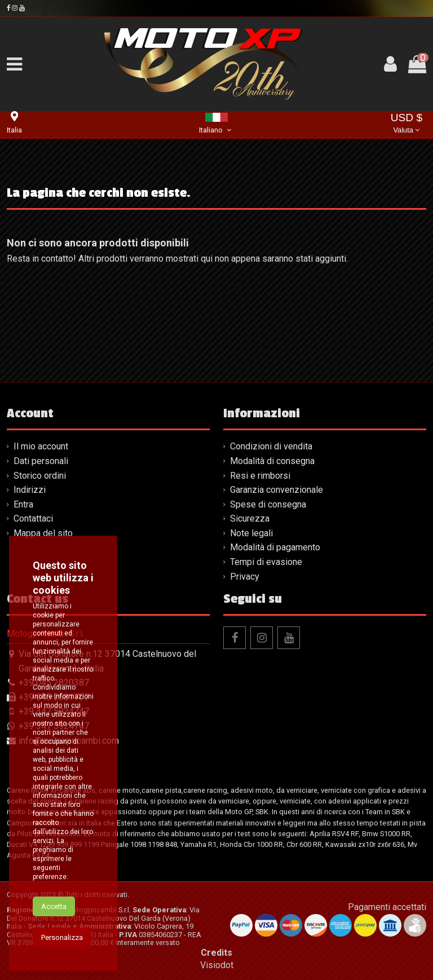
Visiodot (217, 965)
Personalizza (62, 947)
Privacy (245, 577)
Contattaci (33, 518)
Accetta (54, 916)
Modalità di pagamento (275, 547)
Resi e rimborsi (260, 476)
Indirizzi (30, 490)
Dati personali (41, 461)
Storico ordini (40, 476)
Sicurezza (250, 518)
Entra (23, 504)
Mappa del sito (43, 533)
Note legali (251, 533)
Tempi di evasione (266, 562)
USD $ (407, 124)
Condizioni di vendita (271, 446)
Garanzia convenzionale (277, 490)
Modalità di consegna (272, 461)
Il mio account (41, 446)
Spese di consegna (268, 504)
